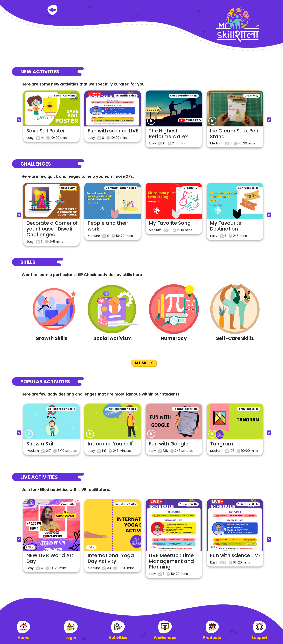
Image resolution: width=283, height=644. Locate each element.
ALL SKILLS (144, 363)
